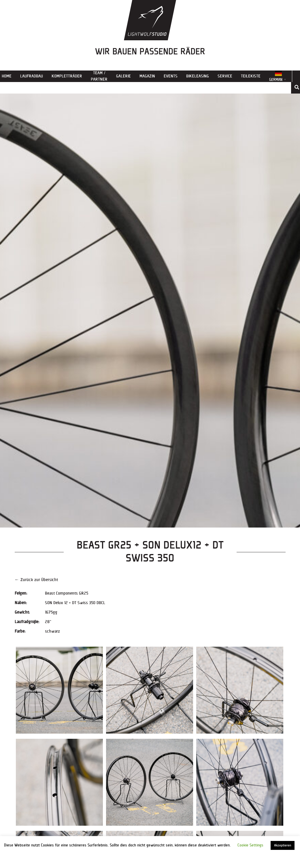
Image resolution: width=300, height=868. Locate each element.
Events (171, 76)
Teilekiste (251, 76)
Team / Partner (99, 76)
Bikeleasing (198, 76)
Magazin (147, 76)
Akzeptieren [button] (283, 845)
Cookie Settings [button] (250, 845)
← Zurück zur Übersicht (36, 580)
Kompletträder (67, 76)
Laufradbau (32, 76)
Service (225, 76)
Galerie (123, 76)
